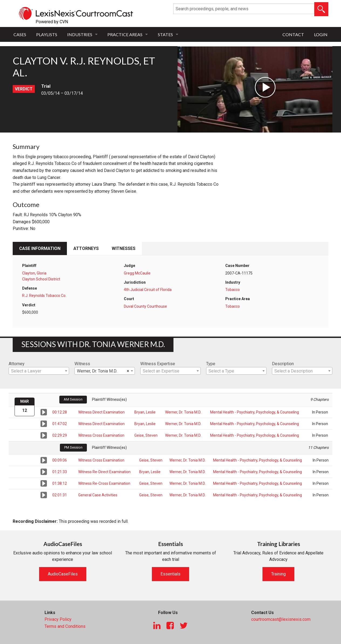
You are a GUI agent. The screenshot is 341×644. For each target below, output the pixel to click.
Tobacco (233, 290)
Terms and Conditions (65, 626)
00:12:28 (60, 412)
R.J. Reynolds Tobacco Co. (44, 296)
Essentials (170, 574)
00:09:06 (60, 460)
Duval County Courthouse (145, 306)
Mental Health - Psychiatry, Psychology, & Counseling (255, 412)
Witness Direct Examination (101, 412)
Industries (80, 34)
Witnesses (124, 248)
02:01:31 (60, 495)
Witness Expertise (158, 364)
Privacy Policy (58, 619)
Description (283, 364)
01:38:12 (60, 483)
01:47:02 (60, 424)
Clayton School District (41, 279)
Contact (293, 34)
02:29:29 (60, 435)
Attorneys (86, 248)
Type (211, 364)
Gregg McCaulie (137, 273)
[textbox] (39, 371)
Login (321, 34)
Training (278, 574)
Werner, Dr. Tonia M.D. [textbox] (103, 371)
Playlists (47, 34)
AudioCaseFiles (63, 574)
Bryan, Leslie (145, 412)
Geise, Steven (146, 435)
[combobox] (39, 371)
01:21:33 (60, 472)
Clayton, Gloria (34, 273)
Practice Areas (125, 34)
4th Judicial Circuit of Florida (148, 290)
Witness (82, 364)
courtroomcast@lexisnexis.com (281, 619)
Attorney (17, 364)
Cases (20, 34)
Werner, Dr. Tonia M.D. (183, 412)
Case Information (40, 248)
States (165, 34)
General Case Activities (98, 495)
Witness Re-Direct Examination (104, 472)
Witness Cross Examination (101, 435)
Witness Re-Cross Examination (104, 483)
